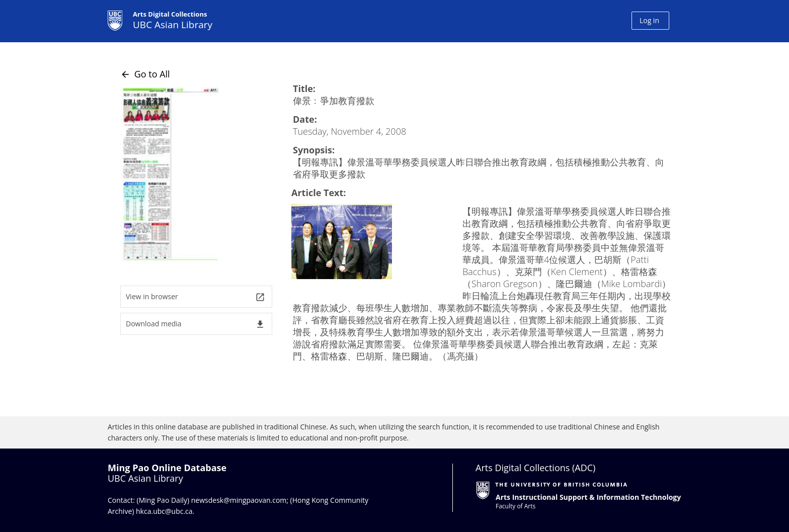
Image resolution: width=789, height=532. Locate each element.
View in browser (195, 297)
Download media (195, 324)
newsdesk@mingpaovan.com (239, 500)
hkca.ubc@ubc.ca (164, 511)
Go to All (145, 74)
